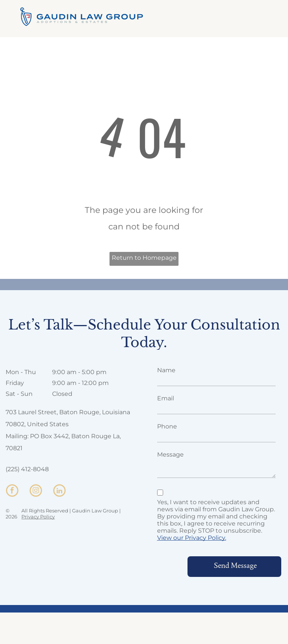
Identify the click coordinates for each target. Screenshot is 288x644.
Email (166, 398)
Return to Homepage (144, 258)
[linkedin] (59, 491)
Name (166, 370)
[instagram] (36, 491)
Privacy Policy (38, 517)
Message (170, 455)
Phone (167, 426)
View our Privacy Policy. (192, 538)
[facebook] (12, 491)
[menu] (271, 16)
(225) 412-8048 (27, 469)
